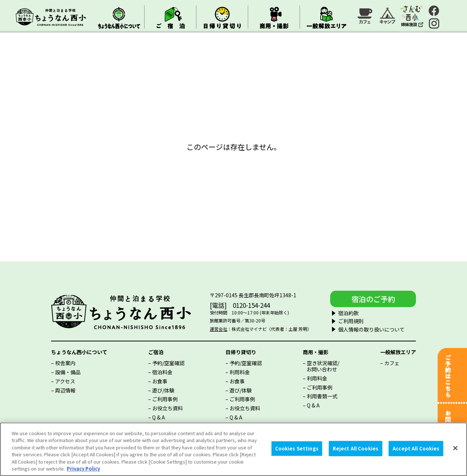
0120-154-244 (251, 305)
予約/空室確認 (168, 363)
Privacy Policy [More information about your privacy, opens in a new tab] (83, 469)
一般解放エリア (398, 352)
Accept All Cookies (416, 448)
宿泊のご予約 (373, 299)
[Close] (455, 448)
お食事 (160, 381)
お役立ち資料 (167, 408)
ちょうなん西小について (79, 352)
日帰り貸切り (241, 352)
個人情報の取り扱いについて (371, 329)
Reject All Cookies (356, 448)
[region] (233, 449)
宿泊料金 (162, 372)
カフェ (392, 363)
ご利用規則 (351, 321)
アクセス (65, 381)
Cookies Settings (297, 448)
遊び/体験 (163, 390)
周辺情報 (65, 390)
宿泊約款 (348, 313)
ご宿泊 (156, 352)
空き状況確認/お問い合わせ (323, 366)
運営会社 (219, 329)
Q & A (159, 417)
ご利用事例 (165, 399)
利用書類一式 (322, 396)
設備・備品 (68, 372)
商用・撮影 (316, 352)
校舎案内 (65, 363)
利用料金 (240, 372)
